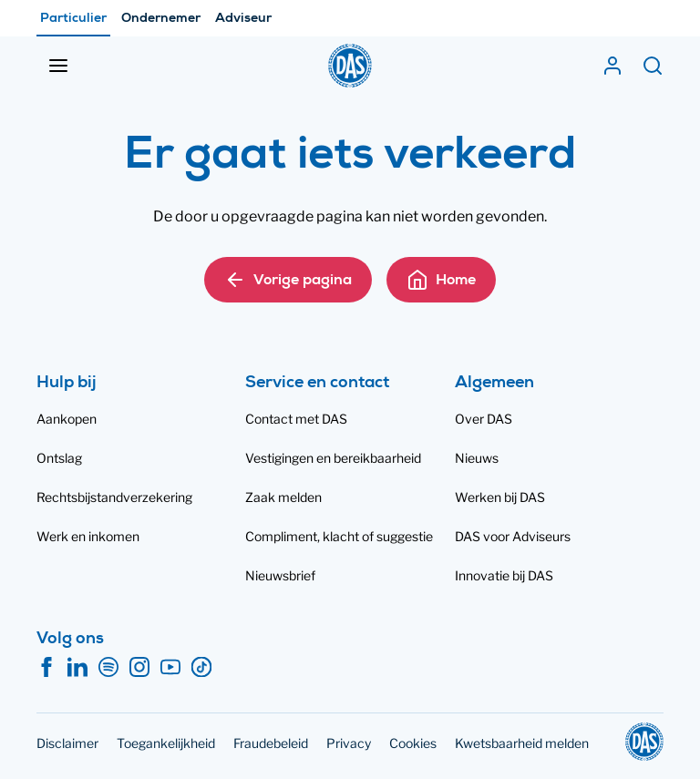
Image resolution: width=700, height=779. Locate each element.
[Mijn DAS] (612, 66)
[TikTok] (201, 668)
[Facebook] (46, 668)
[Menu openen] (58, 66)
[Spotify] (108, 668)
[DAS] (350, 66)
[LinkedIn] (77, 668)
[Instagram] (139, 668)
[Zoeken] (653, 66)
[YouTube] (170, 668)
